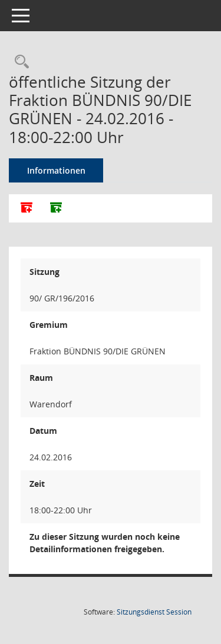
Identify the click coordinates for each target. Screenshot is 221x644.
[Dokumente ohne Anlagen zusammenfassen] (56, 208)
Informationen (56, 170)
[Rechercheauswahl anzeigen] (19, 62)
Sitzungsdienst (154, 612)
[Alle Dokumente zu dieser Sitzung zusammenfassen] (27, 208)
